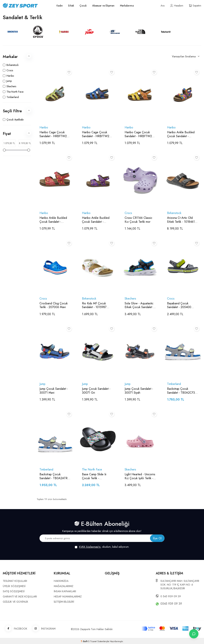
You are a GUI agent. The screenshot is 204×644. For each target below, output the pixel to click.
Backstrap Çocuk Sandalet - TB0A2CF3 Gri (181, 391)
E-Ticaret (92, 641)
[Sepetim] (195, 6)
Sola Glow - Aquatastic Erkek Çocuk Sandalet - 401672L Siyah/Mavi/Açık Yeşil (139, 305)
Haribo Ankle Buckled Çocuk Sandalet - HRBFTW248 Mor (96, 220)
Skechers (130, 299)
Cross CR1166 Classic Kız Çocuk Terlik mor (138, 220)
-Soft (84, 641)
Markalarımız (127, 6)
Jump (42, 384)
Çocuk (83, 6)
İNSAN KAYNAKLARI (65, 591)
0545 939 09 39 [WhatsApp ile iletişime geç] (171, 604)
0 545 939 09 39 (171, 596)
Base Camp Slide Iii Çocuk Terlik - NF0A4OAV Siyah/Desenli (94, 476)
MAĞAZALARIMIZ (64, 586)
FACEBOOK (15, 629)
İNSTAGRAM (43, 629)
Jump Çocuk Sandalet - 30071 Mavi (54, 391)
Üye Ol (157, 538)
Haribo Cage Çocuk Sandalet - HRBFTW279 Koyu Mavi (97, 134)
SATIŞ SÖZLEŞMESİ (14, 591)
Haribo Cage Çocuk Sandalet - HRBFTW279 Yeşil (55, 134)
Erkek (71, 6)
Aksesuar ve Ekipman (103, 6)
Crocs (128, 213)
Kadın (60, 6)
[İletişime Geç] (194, 634)
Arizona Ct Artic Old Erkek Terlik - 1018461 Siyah (181, 220)
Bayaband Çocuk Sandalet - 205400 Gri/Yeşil (179, 305)
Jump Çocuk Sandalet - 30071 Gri (96, 391)
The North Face (92, 470)
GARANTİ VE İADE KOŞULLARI (20, 596)
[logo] (25, 6)
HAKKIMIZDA (61, 581)
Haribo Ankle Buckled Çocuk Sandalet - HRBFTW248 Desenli (181, 134)
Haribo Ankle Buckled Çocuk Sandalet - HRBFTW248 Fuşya (53, 220)
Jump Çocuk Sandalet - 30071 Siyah (139, 391)
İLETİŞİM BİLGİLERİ (64, 602)
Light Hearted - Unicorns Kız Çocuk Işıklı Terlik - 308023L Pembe (140, 476)
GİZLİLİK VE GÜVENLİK (15, 602)
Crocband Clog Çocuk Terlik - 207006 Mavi (54, 305)
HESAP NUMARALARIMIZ (68, 596)
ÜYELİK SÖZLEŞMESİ (14, 586)
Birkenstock (174, 213)
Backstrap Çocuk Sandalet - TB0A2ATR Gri (54, 476)
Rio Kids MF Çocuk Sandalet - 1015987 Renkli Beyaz (94, 305)
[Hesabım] (177, 6)
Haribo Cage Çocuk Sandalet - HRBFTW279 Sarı (140, 134)
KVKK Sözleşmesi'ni (90, 547)
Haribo (44, 128)
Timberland (174, 384)
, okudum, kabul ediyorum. (102, 547)
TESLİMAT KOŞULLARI (15, 581)
